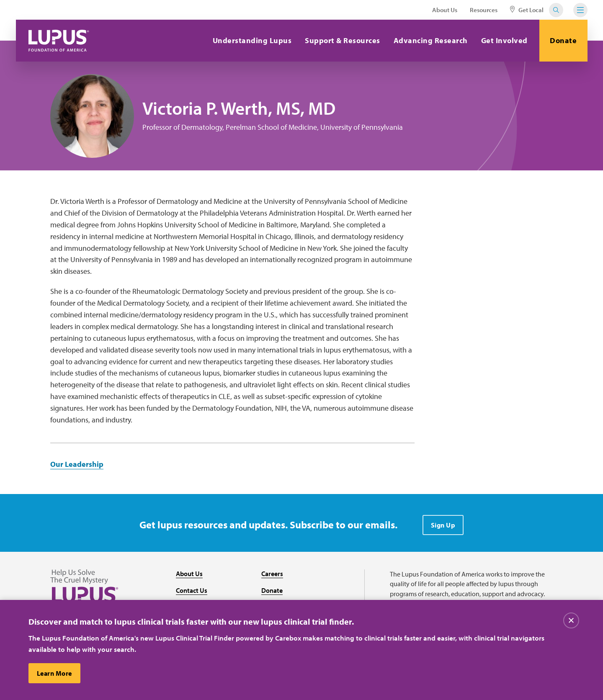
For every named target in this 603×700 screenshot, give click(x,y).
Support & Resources (343, 40)
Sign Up (443, 525)
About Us (445, 10)
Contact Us (192, 590)
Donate (563, 40)
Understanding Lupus (252, 40)
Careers (272, 574)
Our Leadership (77, 464)
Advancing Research (431, 40)
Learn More (54, 673)
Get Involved (504, 40)
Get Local (527, 10)
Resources (484, 10)
